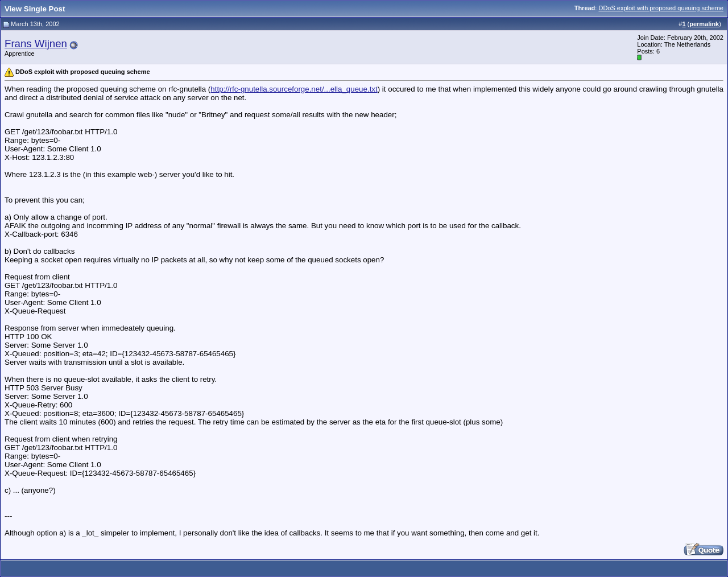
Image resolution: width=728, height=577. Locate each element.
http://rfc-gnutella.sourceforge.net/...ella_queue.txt (294, 89)
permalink (704, 24)
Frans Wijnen (36, 44)
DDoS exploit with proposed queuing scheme (661, 8)
